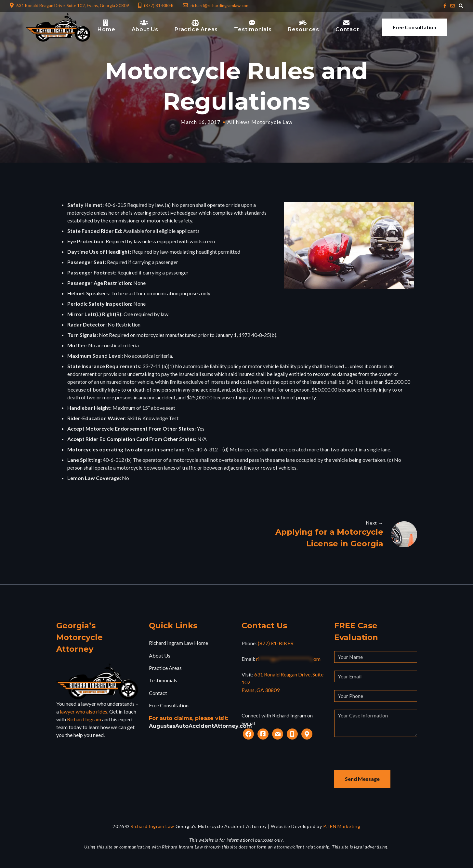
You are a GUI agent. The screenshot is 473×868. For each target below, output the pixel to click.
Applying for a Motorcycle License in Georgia (329, 538)
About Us (160, 655)
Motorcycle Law (272, 122)
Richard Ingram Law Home (178, 643)
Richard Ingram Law (152, 827)
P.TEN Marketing (342, 827)
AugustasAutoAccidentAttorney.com (200, 726)
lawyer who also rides (84, 712)
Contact (158, 693)
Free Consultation (414, 27)
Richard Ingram (84, 720)
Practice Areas (165, 668)
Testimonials (163, 681)
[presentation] (384, 758)
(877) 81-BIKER (276, 643)
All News (239, 122)
